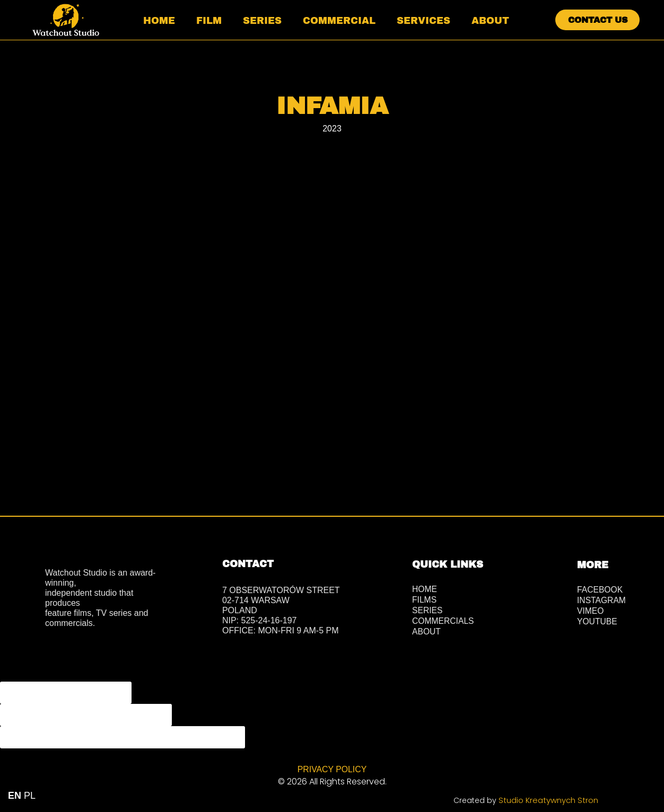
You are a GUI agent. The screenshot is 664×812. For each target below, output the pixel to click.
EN (15, 796)
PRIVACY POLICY (332, 769)
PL (30, 796)
